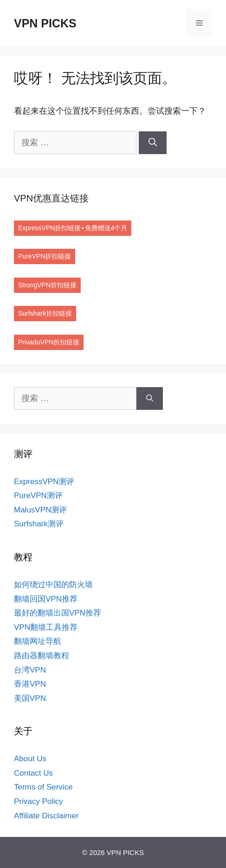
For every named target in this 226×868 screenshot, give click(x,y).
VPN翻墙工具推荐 (46, 627)
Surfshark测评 (39, 524)
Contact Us (33, 773)
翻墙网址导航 (38, 641)
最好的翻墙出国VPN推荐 (58, 613)
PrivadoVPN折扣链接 (49, 342)
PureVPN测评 (38, 496)
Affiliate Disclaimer (46, 816)
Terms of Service (43, 787)
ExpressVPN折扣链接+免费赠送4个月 (73, 228)
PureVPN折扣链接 (45, 256)
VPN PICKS (45, 23)
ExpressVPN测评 (44, 482)
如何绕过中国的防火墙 (53, 585)
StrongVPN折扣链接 (47, 285)
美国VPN (30, 698)
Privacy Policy (39, 801)
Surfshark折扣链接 (45, 313)
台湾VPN (30, 670)
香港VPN (30, 684)
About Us (30, 759)
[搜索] (153, 143)
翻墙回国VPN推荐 (46, 599)
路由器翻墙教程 (42, 656)
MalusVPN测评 (40, 510)
